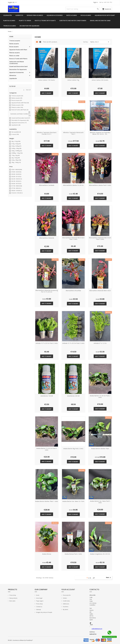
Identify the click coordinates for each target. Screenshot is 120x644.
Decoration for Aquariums (29, 26)
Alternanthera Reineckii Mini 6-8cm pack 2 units (73, 239)
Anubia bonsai (47, 554)
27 (94, 578)
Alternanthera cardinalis (47, 185)
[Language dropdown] (13, 3)
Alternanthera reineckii (47, 238)
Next (109, 578)
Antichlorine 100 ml (47, 396)
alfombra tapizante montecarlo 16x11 (73, 133)
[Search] (83, 9)
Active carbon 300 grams (100, 80)
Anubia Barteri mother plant (100, 449)
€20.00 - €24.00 (16, 174)
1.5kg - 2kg (16, 155)
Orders (65, 598)
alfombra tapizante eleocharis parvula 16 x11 (47, 133)
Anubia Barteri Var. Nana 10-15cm (73, 501)
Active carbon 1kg (73, 80)
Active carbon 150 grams (47, 80)
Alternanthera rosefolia (73, 291)
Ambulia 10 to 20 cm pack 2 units (47, 343)
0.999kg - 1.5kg (17, 153)
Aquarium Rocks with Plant (105, 15)
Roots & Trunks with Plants (45, 21)
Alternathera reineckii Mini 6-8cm (100, 291)
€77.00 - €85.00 (16, 188)
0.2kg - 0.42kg (16, 146)
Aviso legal (39, 598)
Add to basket (47, 93)
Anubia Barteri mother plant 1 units (47, 501)
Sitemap (38, 609)
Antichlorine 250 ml (73, 396)
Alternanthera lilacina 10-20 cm (73, 185)
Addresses (66, 604)
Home (11, 37)
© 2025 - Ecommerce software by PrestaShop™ (20, 640)
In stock (15, 134)
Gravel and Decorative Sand (100, 21)
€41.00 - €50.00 (16, 181)
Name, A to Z (100, 42)
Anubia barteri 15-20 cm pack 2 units (100, 397)
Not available (16, 132)
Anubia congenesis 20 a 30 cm (100, 554)
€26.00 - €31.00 (16, 177)
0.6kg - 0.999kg (17, 151)
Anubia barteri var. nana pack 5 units (100, 502)
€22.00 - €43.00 (17, 179)
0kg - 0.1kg (16, 141)
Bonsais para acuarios (35, 15)
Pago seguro (40, 601)
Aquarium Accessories (55, 15)
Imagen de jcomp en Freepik (44, 612)
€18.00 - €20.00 (16, 172)
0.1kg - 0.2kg (16, 144)
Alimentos (19, 15)
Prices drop (13, 595)
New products (13, 598)
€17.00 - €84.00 (17, 186)
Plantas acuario (9, 21)
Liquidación (7, 15)
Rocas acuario (86, 15)
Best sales (12, 601)
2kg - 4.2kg (16, 158)
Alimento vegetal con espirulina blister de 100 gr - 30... (100, 133)
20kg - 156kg (16, 162)
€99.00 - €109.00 (17, 191)
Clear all (27, 90)
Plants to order (25, 21)
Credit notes (66, 601)
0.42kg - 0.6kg (16, 148)
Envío (38, 595)
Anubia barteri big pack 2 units (73, 449)
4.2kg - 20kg (16, 160)
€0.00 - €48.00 (17, 169)
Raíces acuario (72, 15)
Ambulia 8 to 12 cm (100, 343)
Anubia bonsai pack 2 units (73, 554)
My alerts (65, 609)
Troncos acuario (10, 26)
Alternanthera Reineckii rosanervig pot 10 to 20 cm (47, 291)
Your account (68, 589)
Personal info (67, 595)
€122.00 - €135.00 (17, 193)
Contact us (39, 607)
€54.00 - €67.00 (16, 184)
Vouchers (65, 607)
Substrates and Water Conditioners (73, 21)
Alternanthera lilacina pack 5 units (100, 185)
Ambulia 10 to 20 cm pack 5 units (73, 343)
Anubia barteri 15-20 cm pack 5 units (47, 449)
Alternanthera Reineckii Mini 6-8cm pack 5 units (100, 239)
